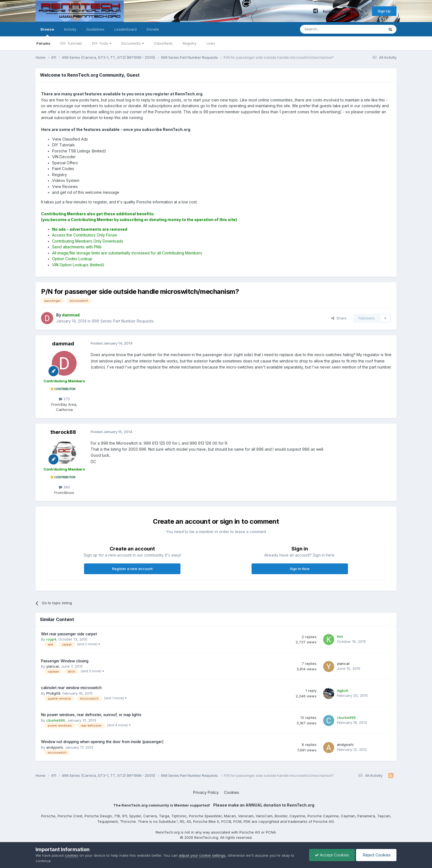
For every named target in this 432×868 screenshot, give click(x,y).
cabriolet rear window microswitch (71, 688)
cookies (71, 855)
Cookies (232, 792)
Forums (43, 43)
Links (211, 43)
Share (339, 318)
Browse (47, 32)
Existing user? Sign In (345, 11)
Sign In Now (300, 569)
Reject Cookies (376, 855)
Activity (70, 29)
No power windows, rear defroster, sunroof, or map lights (91, 715)
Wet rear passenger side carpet (69, 634)
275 (64, 399)
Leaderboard (125, 29)
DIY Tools (102, 43)
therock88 (63, 432)
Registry (190, 43)
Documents (133, 43)
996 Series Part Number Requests (123, 321)
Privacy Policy (206, 792)
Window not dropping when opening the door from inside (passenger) (102, 742)
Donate (153, 29)
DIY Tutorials (71, 43)
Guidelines (95, 29)
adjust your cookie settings (202, 855)
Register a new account (132, 569)
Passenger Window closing (65, 661)
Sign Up (384, 11)
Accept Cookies (332, 855)
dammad (63, 344)
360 (64, 487)
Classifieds (163, 43)
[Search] (328, 29)
